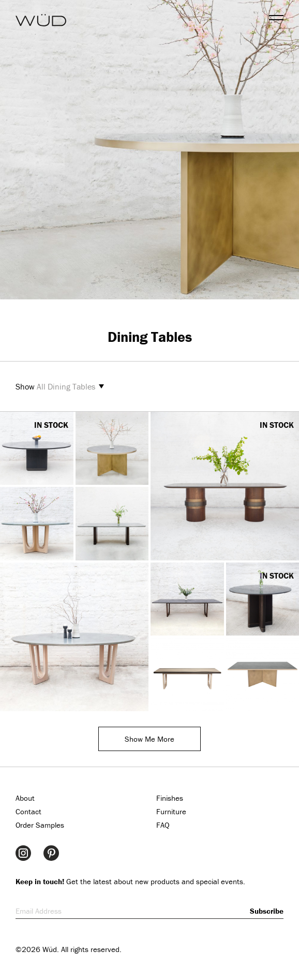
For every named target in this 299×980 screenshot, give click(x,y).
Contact (28, 811)
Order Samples (40, 825)
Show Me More (149, 739)
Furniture (171, 811)
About (25, 798)
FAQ (163, 825)
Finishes (170, 798)
